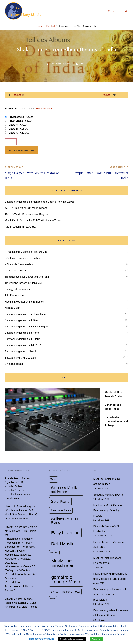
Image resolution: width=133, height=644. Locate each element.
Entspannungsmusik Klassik (21, 351)
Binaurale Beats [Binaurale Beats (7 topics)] (61, 510)
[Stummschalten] (115, 95)
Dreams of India (43, 108)
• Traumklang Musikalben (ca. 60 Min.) (26, 252)
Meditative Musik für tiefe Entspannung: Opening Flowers (108, 511)
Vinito (83, 64)
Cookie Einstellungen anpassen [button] (72, 639)
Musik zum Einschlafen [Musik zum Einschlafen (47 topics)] (63, 563)
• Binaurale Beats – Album (20, 264)
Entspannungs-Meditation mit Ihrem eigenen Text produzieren (110, 595)
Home (40, 26)
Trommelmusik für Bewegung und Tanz (27, 277)
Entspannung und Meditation (21, 358)
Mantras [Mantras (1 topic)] (53, 598)
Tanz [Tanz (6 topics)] (53, 479)
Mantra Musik (12, 308)
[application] (66, 96)
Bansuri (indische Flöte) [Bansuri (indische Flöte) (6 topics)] (65, 592)
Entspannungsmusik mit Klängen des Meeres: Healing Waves (40, 202)
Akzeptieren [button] (96, 639)
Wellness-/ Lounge (15, 271)
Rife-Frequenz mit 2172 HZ (20, 227)
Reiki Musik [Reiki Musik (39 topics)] (62, 544)
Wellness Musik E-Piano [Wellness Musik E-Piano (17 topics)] (66, 521)
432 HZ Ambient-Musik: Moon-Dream (26, 208)
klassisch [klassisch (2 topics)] (54, 552)
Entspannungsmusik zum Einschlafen (26, 314)
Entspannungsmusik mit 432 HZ (23, 345)
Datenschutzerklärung (42, 639)
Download (51, 26)
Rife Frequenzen (14, 295)
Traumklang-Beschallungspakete (23, 283)
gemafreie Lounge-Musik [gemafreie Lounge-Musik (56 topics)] (66, 579)
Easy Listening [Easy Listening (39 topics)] (65, 533)
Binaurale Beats (14, 364)
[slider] (62, 95)
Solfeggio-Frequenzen (17, 289)
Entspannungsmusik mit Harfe (22, 333)
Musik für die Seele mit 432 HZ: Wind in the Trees (33, 220)
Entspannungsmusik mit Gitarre (23, 339)
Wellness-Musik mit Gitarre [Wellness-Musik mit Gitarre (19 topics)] (64, 490)
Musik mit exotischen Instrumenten (24, 302)
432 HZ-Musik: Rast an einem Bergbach (27, 214)
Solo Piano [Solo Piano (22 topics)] (60, 501)
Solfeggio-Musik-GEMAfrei (109, 495)
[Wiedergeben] (10, 95)
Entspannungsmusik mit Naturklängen (26, 327)
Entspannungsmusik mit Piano (22, 320)
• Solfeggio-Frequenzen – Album (23, 258)
